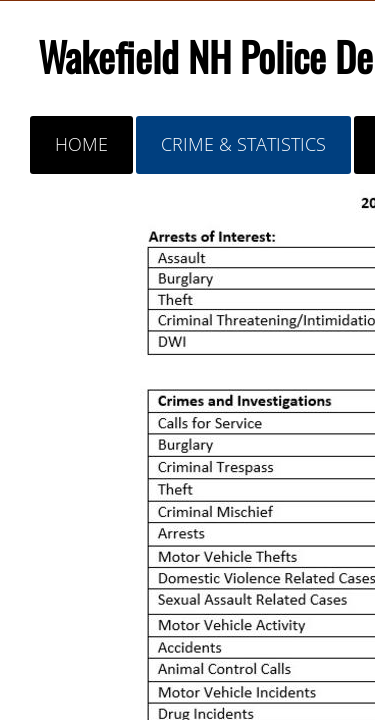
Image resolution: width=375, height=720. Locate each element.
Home (81, 144)
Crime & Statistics (243, 144)
